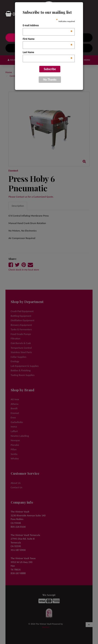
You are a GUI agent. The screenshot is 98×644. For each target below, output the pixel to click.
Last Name (48, 53)
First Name (48, 39)
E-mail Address (48, 26)
